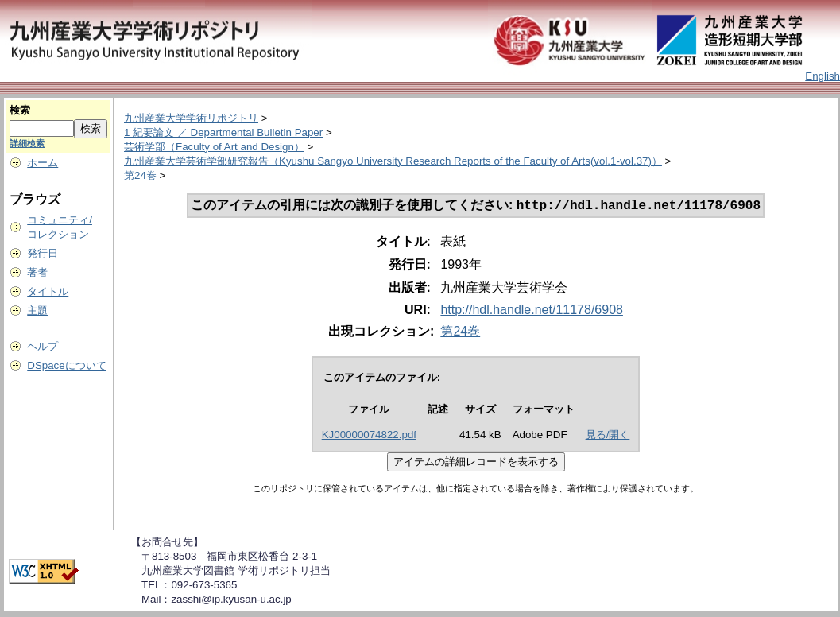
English (823, 76)
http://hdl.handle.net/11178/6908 (532, 311)
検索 (20, 110)
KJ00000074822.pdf (369, 436)
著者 (37, 272)
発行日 (43, 253)
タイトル (48, 291)
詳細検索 (27, 143)
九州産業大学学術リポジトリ (191, 118)
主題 (37, 310)
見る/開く (608, 436)
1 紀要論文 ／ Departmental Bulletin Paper (223, 132)
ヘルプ (43, 346)
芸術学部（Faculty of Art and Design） (214, 147)
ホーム (43, 163)
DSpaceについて (66, 365)
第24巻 (140, 175)
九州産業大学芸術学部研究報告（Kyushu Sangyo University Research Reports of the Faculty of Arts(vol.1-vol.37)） (393, 161)
